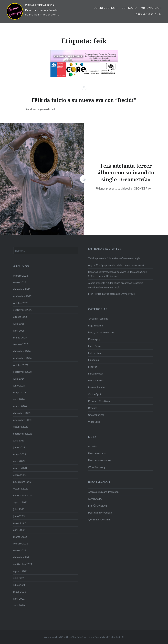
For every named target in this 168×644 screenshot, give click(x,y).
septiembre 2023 (23, 434)
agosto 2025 (20, 317)
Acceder (93, 446)
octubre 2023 (21, 427)
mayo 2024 (20, 392)
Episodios (93, 360)
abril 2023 (19, 461)
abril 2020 (19, 605)
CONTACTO (129, 8)
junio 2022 (19, 516)
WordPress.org (97, 467)
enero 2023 (20, 475)
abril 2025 (19, 331)
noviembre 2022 (22, 482)
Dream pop (94, 339)
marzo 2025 (20, 337)
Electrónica (94, 346)
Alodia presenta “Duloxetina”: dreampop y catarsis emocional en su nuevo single (116, 285)
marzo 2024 (20, 406)
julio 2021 (19, 578)
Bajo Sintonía (95, 325)
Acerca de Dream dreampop (103, 492)
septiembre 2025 (23, 310)
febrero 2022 (21, 543)
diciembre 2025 (22, 289)
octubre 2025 (21, 303)
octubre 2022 (21, 489)
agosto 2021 (20, 571)
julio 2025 (19, 324)
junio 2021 (19, 585)
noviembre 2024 (22, 358)
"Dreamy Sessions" (98, 319)
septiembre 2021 (23, 564)
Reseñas (93, 408)
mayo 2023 (20, 454)
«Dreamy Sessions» (148, 14)
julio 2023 (19, 440)
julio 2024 (19, 379)
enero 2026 (20, 282)
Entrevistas (94, 353)
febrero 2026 (21, 276)
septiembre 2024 (23, 372)
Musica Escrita (96, 380)
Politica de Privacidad (100, 513)
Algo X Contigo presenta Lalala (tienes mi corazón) (116, 265)
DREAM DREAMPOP (40, 5)
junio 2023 (19, 447)
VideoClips (94, 422)
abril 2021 (19, 599)
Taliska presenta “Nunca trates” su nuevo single (114, 258)
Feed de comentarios (100, 460)
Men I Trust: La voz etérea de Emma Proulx (112, 294)
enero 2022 (20, 550)
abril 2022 (19, 530)
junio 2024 (19, 386)
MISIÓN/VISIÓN (151, 8)
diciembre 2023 (22, 413)
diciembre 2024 (22, 351)
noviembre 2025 (22, 296)
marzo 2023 (20, 468)
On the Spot (95, 394)
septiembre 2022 (23, 495)
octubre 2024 (21, 365)
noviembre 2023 (22, 420)
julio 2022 (19, 509)
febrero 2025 (21, 344)
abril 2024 (19, 399)
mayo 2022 (20, 523)
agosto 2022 (20, 502)
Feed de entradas (97, 453)
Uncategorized (96, 415)
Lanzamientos (96, 374)
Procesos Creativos (99, 401)
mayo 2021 (20, 592)
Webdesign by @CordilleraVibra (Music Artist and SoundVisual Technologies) (83, 637)
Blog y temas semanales (101, 332)
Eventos (93, 367)
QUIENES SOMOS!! (106, 8)
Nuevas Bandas (97, 387)
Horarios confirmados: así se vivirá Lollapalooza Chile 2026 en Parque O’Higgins (117, 274)
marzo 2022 (20, 537)
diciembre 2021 (22, 557)
